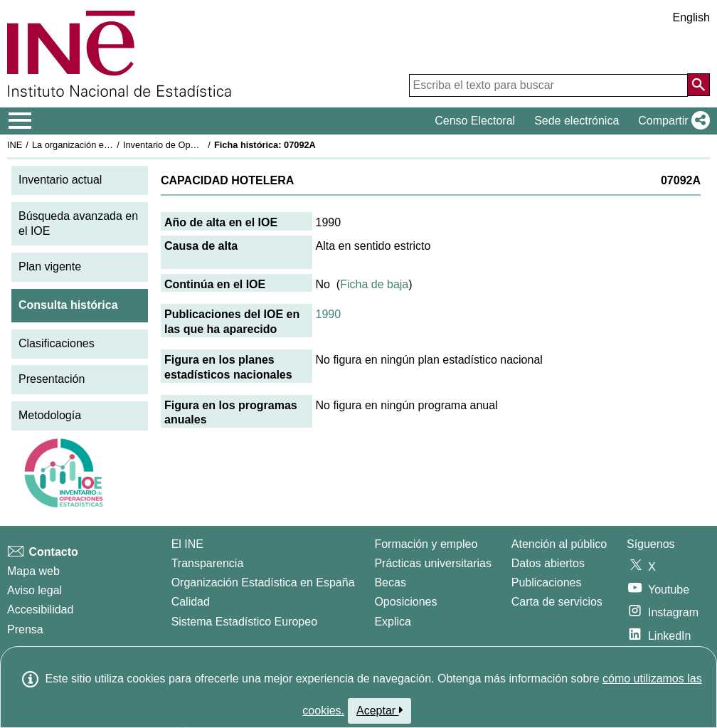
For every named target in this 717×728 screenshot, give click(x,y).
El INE (187, 544)
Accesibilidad (40, 610)
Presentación (52, 379)
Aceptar (379, 710)
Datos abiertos (548, 563)
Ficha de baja (374, 284)
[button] (671, 121)
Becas (390, 582)
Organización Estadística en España (263, 582)
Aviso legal (34, 590)
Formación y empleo (426, 544)
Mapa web (33, 571)
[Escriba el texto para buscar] (548, 85)
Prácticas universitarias (433, 563)
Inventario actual (60, 180)
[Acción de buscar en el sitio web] (699, 85)
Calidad (191, 602)
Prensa (25, 629)
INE (15, 145)
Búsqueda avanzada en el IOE (78, 223)
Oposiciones (405, 602)
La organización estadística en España (110, 145)
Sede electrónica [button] (577, 121)
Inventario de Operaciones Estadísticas (202, 145)
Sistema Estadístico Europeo (244, 622)
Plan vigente (50, 267)
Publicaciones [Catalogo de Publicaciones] (547, 582)
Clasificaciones (57, 343)
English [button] (691, 17)
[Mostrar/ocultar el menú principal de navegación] (20, 121)
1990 (329, 314)
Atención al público (559, 544)
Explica (393, 622)
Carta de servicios (557, 602)
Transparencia (208, 563)
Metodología (50, 415)
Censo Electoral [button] (475, 121)
